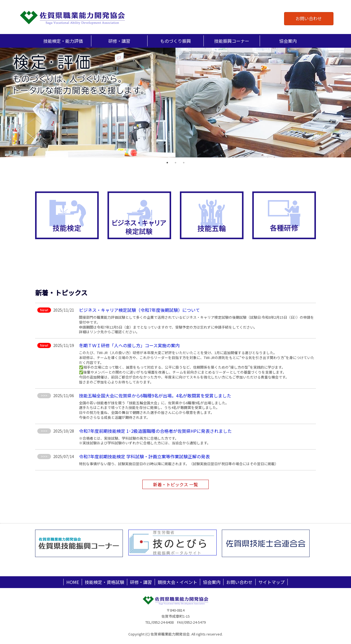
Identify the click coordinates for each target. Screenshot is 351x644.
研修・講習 (141, 582)
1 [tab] (167, 163)
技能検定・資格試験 (104, 582)
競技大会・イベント (177, 582)
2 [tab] (175, 163)
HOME (73, 582)
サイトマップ (271, 582)
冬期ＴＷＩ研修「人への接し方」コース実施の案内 (129, 345)
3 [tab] (184, 163)
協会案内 (212, 582)
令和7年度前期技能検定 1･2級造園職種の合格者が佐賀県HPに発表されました (155, 431)
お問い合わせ (309, 18)
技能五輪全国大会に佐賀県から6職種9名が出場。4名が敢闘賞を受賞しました (155, 396)
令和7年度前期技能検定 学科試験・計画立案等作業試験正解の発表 (144, 456)
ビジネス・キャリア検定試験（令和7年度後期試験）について (139, 310)
